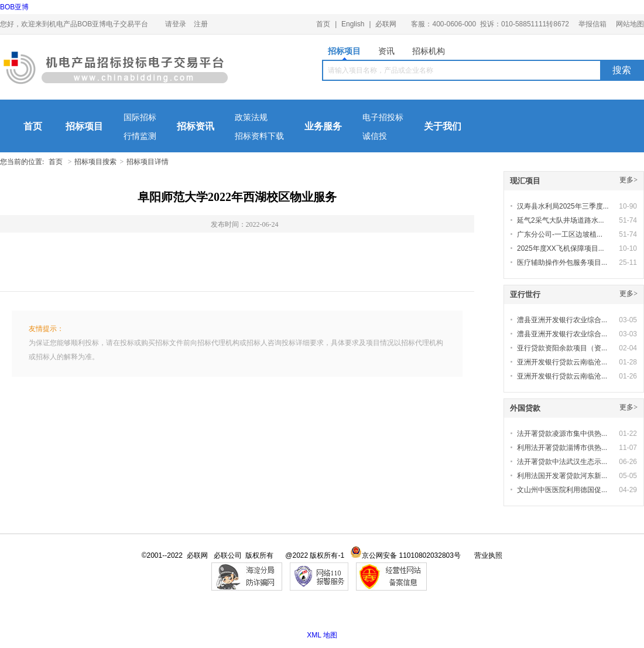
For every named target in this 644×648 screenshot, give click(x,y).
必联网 (386, 24)
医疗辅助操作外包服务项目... (562, 262)
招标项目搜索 (95, 162)
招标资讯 (196, 126)
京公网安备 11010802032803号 (405, 555)
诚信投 (375, 136)
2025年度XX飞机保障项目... (561, 248)
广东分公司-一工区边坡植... (560, 234)
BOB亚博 (14, 7)
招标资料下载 (259, 136)
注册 (201, 24)
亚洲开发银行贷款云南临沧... (562, 362)
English (353, 24)
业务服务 (323, 126)
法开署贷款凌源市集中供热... (562, 434)
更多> (628, 180)
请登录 (176, 24)
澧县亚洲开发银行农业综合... (562, 320)
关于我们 (443, 126)
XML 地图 (322, 635)
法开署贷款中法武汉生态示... (562, 462)
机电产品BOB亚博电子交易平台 (116, 70)
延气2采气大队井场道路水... (561, 220)
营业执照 (488, 555)
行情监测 (140, 136)
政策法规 (251, 117)
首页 (323, 24)
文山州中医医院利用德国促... (562, 490)
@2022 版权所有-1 (315, 555)
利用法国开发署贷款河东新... (562, 476)
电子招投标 (383, 117)
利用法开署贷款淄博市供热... (562, 448)
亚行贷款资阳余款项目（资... (562, 348)
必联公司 (228, 555)
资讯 (386, 51)
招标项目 (344, 53)
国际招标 (140, 117)
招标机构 (429, 51)
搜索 (622, 70)
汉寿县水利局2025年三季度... (563, 206)
